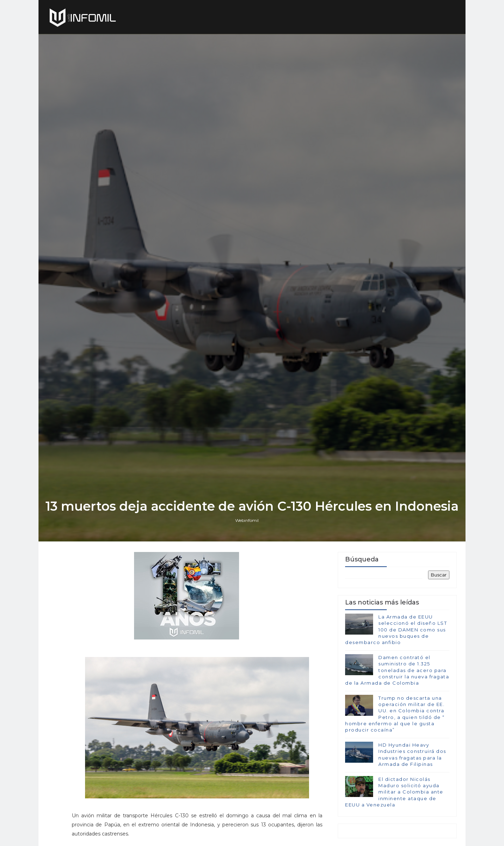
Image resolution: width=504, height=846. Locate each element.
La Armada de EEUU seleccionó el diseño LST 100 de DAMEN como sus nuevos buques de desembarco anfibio (396, 630)
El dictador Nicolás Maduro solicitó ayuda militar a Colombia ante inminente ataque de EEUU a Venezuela (394, 792)
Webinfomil (247, 520)
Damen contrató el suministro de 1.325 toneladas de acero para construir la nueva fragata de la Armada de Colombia (397, 670)
